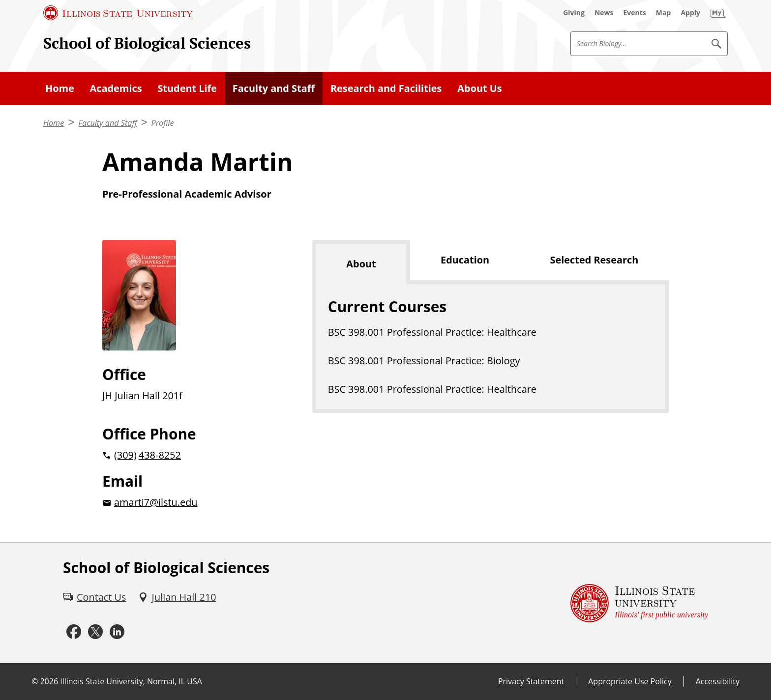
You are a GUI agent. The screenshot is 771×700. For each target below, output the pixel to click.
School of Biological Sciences (147, 43)
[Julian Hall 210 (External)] (177, 597)
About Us (479, 88)
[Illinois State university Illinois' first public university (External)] (639, 603)
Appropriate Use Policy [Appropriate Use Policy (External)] (630, 681)
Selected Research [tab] (594, 260)
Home (60, 88)
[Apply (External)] (690, 13)
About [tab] (361, 264)
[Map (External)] (664, 13)
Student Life (187, 88)
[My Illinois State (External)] (718, 13)
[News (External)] (604, 13)
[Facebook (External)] (74, 632)
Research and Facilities (386, 88)
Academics (116, 88)
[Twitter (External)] (95, 632)
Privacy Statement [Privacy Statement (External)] (531, 681)
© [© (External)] (35, 681)
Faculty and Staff (274, 88)
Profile (163, 123)
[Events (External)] (635, 13)
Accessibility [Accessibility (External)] (718, 681)
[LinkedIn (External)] (117, 632)
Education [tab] (465, 260)
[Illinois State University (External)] (118, 13)
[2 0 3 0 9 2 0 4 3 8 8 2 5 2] (192, 455)
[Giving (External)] (574, 13)
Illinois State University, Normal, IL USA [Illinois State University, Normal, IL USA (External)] (131, 681)
